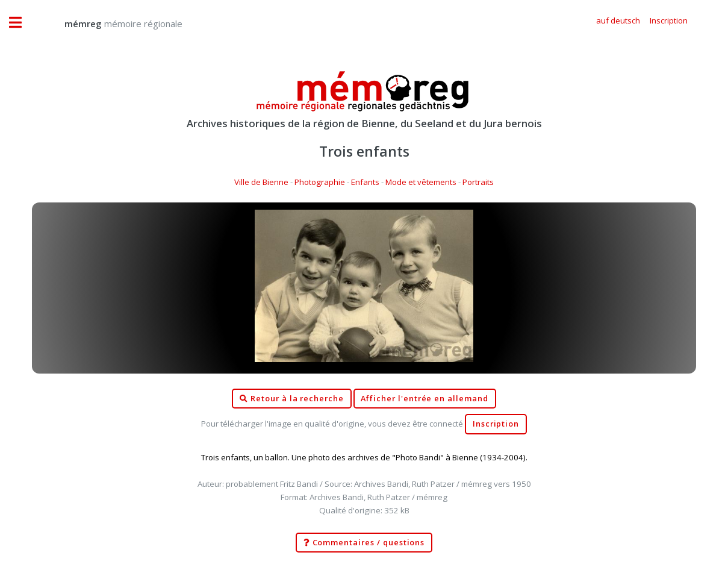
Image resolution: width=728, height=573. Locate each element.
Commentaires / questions (364, 543)
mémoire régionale (111, 23)
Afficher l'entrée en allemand (425, 399)
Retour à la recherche (292, 399)
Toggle (22, 23)
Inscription (496, 424)
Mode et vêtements (421, 182)
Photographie (320, 182)
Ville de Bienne (261, 182)
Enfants (365, 182)
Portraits (478, 182)
